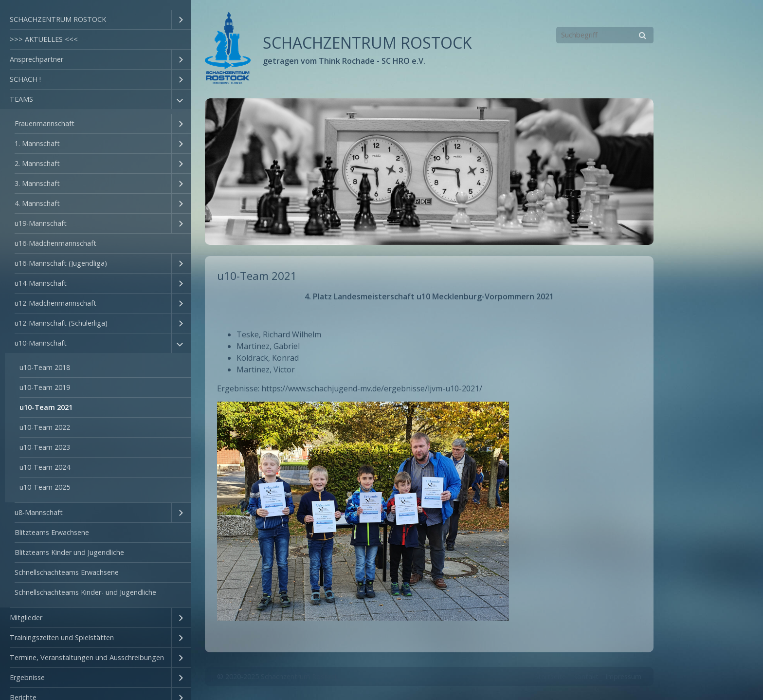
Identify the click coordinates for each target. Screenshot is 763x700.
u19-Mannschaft (41, 223)
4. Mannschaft (37, 203)
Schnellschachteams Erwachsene (67, 572)
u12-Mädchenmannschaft (55, 303)
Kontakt (586, 676)
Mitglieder (26, 617)
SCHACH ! (25, 79)
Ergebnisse (27, 677)
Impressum (623, 676)
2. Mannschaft (37, 163)
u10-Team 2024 (45, 467)
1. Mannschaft (37, 143)
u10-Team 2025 (45, 487)
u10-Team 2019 (45, 387)
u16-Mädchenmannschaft (55, 243)
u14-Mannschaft (41, 283)
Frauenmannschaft (45, 123)
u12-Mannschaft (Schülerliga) (61, 323)
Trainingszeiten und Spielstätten (62, 637)
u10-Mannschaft (41, 343)
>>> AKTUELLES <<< (44, 39)
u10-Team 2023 (45, 447)
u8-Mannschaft (39, 512)
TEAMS (21, 99)
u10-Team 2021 (46, 407)
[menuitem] (95, 20)
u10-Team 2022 (45, 427)
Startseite (550, 676)
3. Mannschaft (37, 183)
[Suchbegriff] (605, 35)
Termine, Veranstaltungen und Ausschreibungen (87, 657)
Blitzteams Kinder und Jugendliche (69, 552)
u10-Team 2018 (45, 367)
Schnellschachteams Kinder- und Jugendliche (85, 592)
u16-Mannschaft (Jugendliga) (61, 263)
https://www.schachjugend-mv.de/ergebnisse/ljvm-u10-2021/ (372, 388)
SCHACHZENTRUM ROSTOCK (58, 19)
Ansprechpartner (36, 59)
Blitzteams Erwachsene (52, 532)
